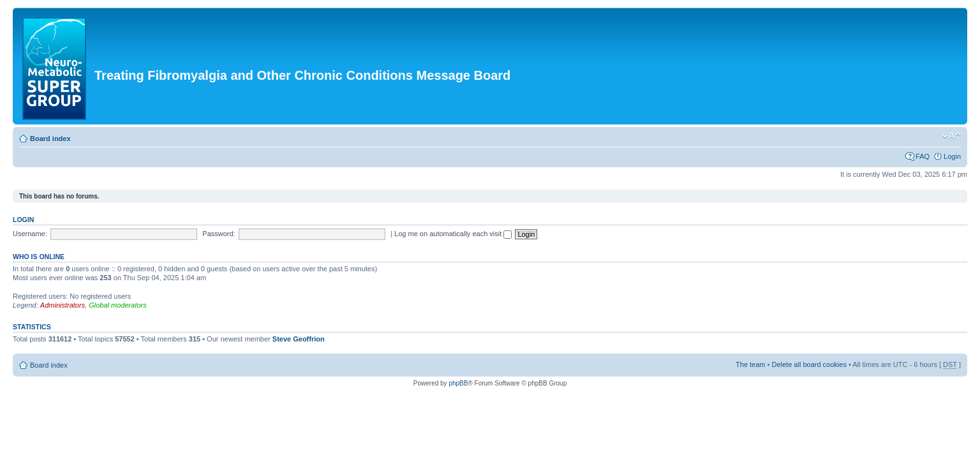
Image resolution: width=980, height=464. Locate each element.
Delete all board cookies (809, 364)
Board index (50, 138)
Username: (30, 234)
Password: (219, 234)
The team (750, 364)
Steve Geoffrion (299, 339)
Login (952, 156)
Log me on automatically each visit (453, 234)
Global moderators (118, 305)
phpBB (458, 383)
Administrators (63, 305)
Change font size (952, 136)
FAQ (923, 156)
